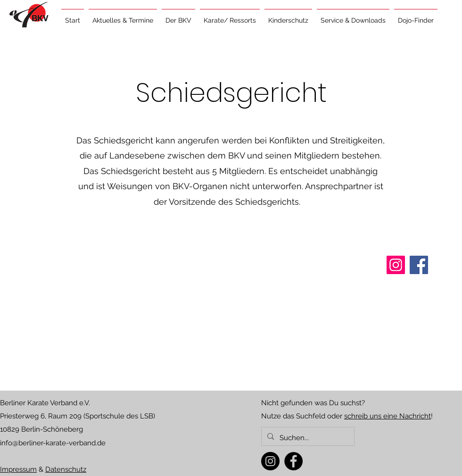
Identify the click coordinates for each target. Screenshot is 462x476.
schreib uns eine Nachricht (388, 416)
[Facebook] (293, 461)
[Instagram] (270, 461)
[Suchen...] (307, 438)
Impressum (18, 469)
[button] (123, 16)
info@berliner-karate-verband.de (53, 443)
